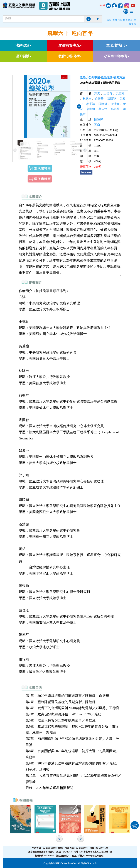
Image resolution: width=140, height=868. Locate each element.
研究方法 (119, 77)
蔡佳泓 (103, 109)
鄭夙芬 (115, 109)
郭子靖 (91, 104)
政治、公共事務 (90, 77)
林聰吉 (87, 99)
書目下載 (117, 20)
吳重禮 (120, 93)
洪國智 (112, 99)
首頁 (109, 20)
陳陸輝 (103, 104)
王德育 (108, 93)
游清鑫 (115, 104)
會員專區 (128, 20)
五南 (97, 125)
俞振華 (99, 99)
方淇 (97, 93)
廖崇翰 (91, 109)
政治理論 (107, 77)
